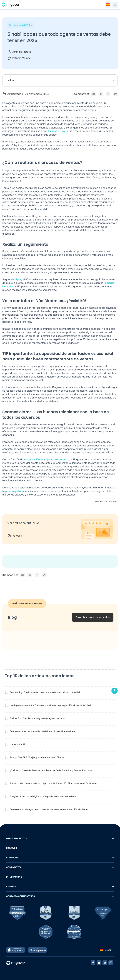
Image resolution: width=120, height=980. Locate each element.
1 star (10, 530)
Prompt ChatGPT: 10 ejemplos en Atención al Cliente (37, 757)
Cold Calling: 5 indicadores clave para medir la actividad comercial (45, 692)
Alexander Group (58, 131)
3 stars (23, 530)
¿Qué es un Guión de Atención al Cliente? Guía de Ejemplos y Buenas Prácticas (51, 770)
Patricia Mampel (22, 58)
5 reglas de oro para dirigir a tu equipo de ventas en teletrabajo (43, 796)
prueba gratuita (15, 491)
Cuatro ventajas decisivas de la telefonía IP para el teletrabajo (42, 731)
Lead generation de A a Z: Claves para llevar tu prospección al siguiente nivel (50, 705)
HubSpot (16, 280)
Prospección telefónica (21, 25)
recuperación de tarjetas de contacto (46, 460)
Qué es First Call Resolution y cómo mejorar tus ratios (38, 718)
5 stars (35, 530)
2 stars (16, 530)
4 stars (29, 530)
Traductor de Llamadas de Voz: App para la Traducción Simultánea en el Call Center (53, 783)
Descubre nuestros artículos (93, 617)
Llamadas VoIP (17, 744)
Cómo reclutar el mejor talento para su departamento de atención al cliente (49, 809)
